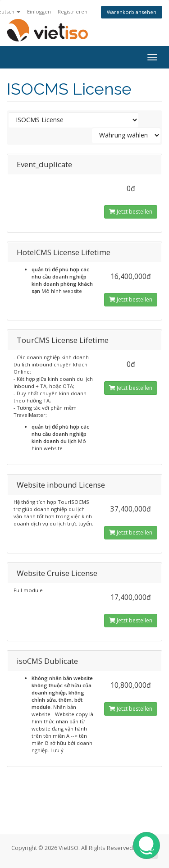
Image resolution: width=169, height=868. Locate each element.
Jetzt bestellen (131, 212)
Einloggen (39, 11)
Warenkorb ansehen (132, 12)
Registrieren (73, 11)
